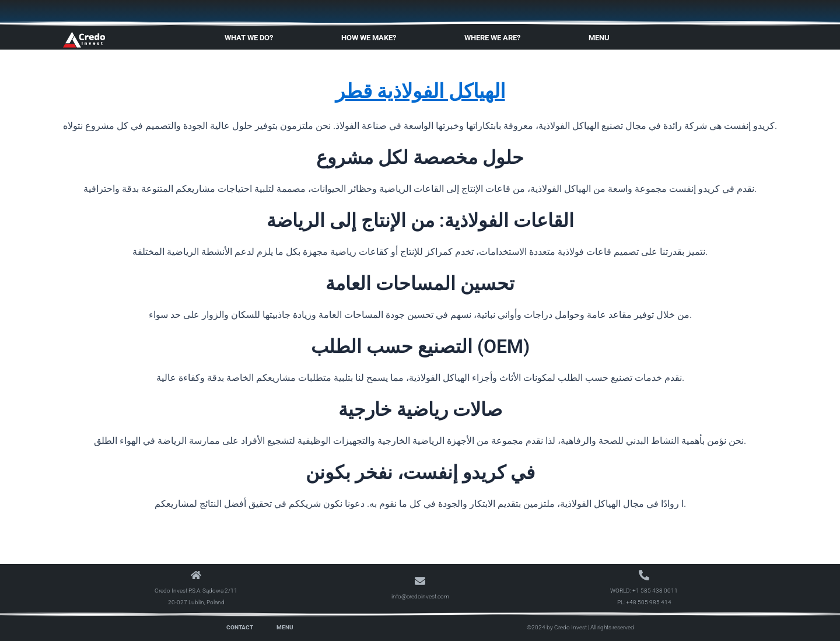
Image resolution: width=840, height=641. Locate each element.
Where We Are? (495, 38)
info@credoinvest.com (420, 596)
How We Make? (372, 38)
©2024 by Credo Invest (557, 627)
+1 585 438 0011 (655, 591)
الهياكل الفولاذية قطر (420, 90)
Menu (602, 38)
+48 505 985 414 (649, 602)
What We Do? (252, 38)
